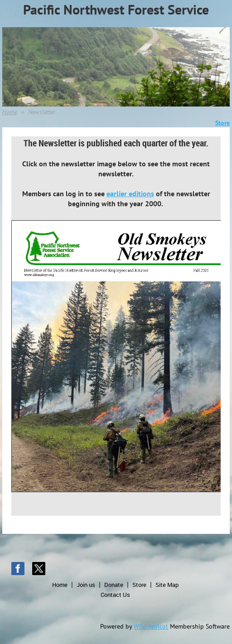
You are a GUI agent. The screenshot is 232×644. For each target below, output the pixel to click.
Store (139, 585)
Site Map (167, 585)
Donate (114, 585)
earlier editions (130, 194)
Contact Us (115, 595)
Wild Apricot (151, 626)
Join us (86, 585)
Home (10, 112)
